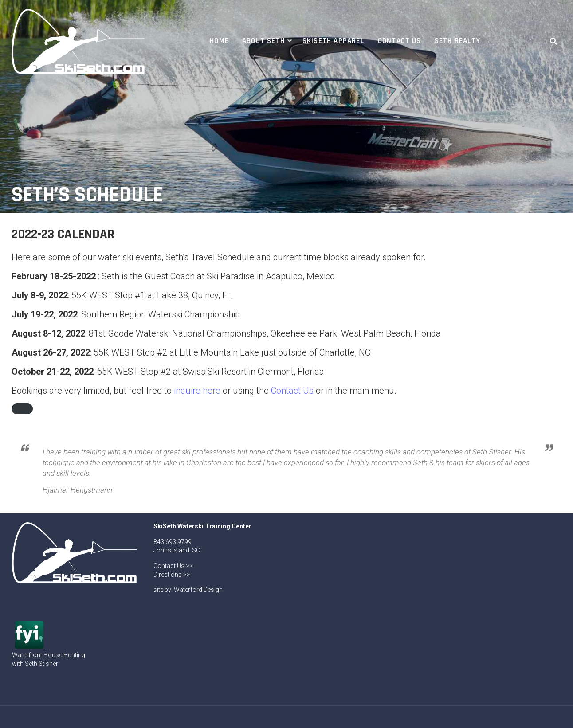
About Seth (263, 41)
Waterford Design (198, 590)
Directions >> (172, 575)
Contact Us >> (173, 566)
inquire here (197, 391)
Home (219, 41)
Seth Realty (457, 41)
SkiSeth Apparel (334, 41)
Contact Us (400, 41)
